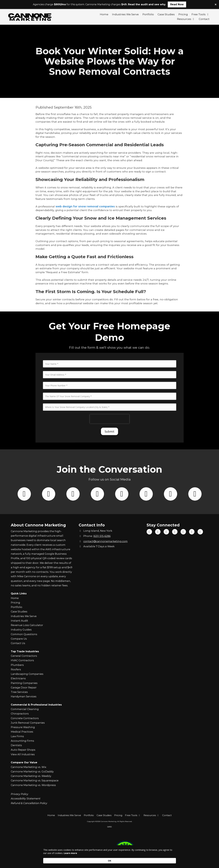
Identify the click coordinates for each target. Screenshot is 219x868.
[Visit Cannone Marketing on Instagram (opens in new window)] (175, 532)
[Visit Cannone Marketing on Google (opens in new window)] (183, 532)
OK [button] (171, 859)
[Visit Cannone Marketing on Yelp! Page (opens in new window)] (192, 532)
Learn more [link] (80, 860)
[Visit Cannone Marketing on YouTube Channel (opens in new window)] (166, 532)
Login (109, 826)
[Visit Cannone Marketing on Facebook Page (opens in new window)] (149, 532)
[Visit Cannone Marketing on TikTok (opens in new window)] (158, 532)
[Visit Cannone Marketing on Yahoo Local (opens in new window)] (200, 532)
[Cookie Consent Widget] (110, 859)
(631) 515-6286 (102, 536)
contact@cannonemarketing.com (105, 541)
